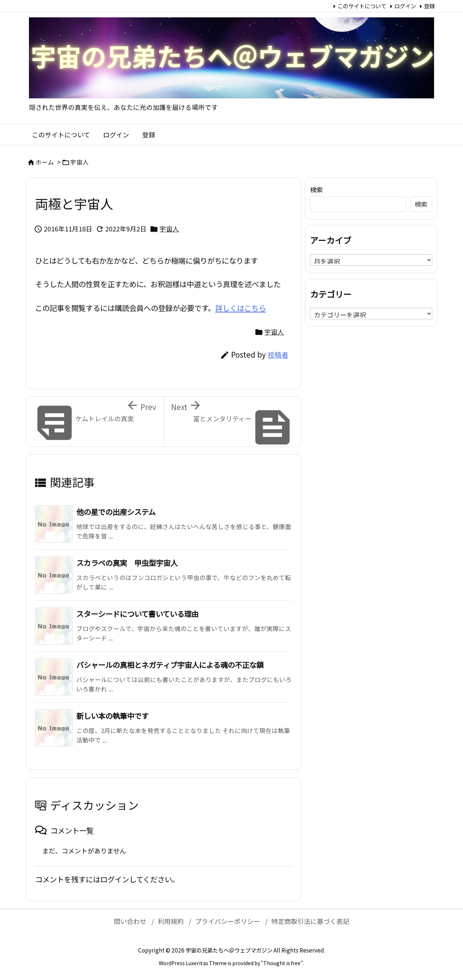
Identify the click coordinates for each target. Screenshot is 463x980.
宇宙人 (79, 162)
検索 (317, 189)
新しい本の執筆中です (112, 716)
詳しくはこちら (241, 308)
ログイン (405, 6)
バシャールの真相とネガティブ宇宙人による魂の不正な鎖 (170, 665)
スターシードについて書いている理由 (137, 614)
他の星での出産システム (116, 512)
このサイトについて (362, 6)
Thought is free (282, 963)
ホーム (45, 162)
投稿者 (278, 355)
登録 (429, 6)
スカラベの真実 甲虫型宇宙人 (127, 563)
